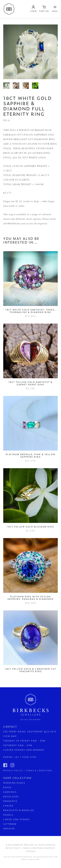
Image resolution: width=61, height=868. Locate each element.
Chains (8, 806)
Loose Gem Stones (17, 819)
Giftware (10, 824)
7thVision (30, 851)
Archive (9, 828)
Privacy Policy (48, 857)
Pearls (8, 815)
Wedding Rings (14, 783)
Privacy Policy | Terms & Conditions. (25, 848)
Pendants (10, 801)
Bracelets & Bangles (19, 810)
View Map (10, 736)
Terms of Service (28, 860)
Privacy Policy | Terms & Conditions (28, 770)
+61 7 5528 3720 (25, 757)
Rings (7, 787)
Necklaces (11, 796)
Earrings (10, 792)
